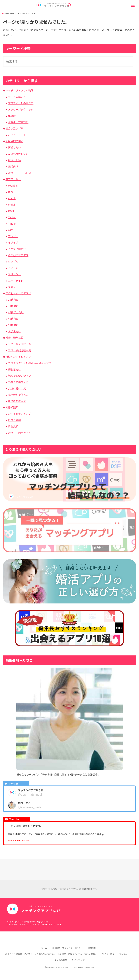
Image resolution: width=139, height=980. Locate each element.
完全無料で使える (18, 395)
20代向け (13, 300)
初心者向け (14, 369)
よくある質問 (61, 960)
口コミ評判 (14, 420)
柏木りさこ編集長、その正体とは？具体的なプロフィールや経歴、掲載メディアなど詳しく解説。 (51, 954)
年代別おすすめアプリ (18, 293)
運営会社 (92, 948)
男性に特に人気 (17, 401)
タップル (13, 262)
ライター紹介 (108, 954)
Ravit (11, 211)
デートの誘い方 (17, 97)
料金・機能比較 (14, 338)
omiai (11, 204)
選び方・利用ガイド (19, 433)
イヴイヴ (13, 243)
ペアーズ (13, 268)
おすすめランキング (19, 414)
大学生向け (14, 331)
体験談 (12, 116)
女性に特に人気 (17, 388)
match (12, 198)
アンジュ (13, 236)
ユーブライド (16, 281)
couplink (13, 185)
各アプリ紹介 (13, 179)
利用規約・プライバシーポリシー (67, 948)
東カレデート (16, 287)
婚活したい (14, 160)
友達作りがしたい (18, 154)
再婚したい (14, 147)
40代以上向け (16, 312)
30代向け (13, 306)
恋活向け (13, 166)
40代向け (13, 319)
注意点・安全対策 (18, 122)
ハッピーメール (17, 135)
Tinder (12, 223)
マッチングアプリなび (68, 967)
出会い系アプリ (14, 128)
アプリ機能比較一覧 (19, 350)
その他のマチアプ (18, 255)
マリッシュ (14, 274)
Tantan (12, 217)
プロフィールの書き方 (21, 103)
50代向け (13, 325)
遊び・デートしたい (19, 173)
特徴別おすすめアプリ (18, 357)
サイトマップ (78, 960)
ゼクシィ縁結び (17, 249)
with (11, 230)
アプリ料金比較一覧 (19, 344)
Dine (11, 192)
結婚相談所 (12, 407)
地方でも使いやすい (19, 376)
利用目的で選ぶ (14, 141)
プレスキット (125, 954)
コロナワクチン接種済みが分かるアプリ (31, 363)
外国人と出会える (18, 382)
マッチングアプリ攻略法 (19, 90)
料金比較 (13, 426)
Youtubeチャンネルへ (19, 840)
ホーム (7, 13)
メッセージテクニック (21, 109)
